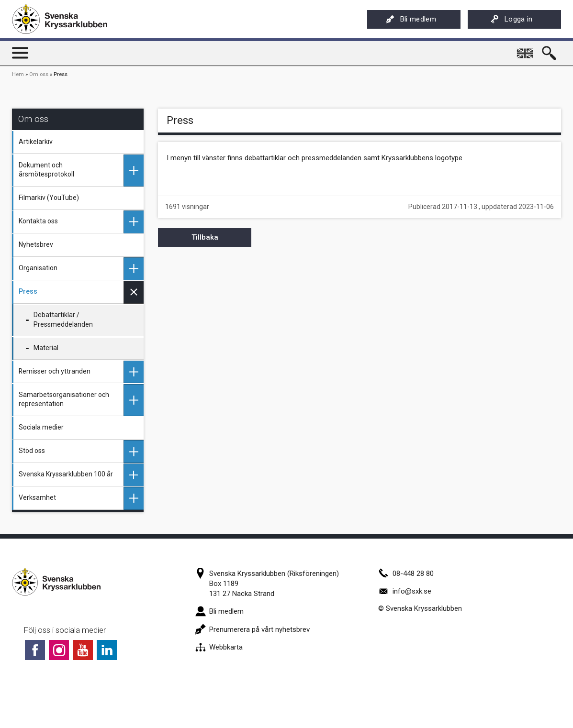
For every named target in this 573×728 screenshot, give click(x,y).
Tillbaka (205, 237)
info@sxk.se (405, 591)
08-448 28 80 (406, 574)
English (526, 50)
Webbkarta (219, 647)
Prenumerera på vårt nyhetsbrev (252, 629)
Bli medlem (411, 19)
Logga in (511, 19)
